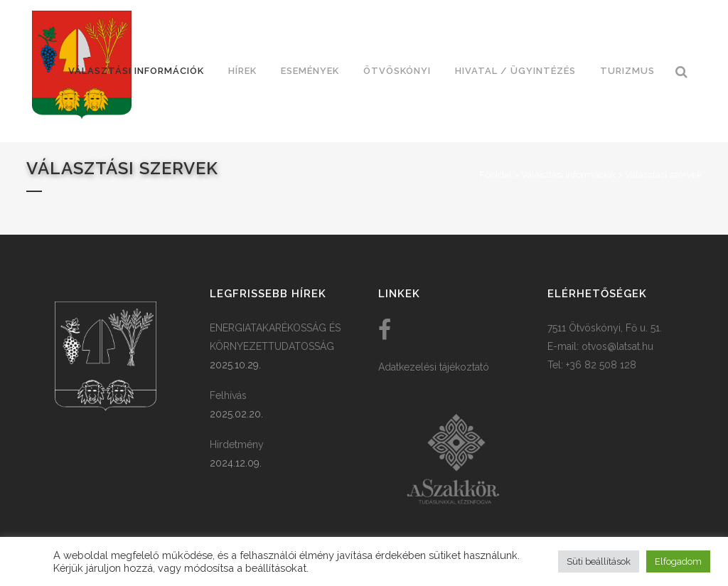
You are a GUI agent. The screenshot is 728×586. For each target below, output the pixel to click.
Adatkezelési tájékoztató (434, 367)
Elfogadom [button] (678, 561)
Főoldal (496, 175)
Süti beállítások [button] (599, 561)
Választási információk (568, 175)
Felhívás (228, 395)
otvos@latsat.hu (617, 346)
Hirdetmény (237, 444)
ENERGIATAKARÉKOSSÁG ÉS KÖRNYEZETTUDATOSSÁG (275, 337)
